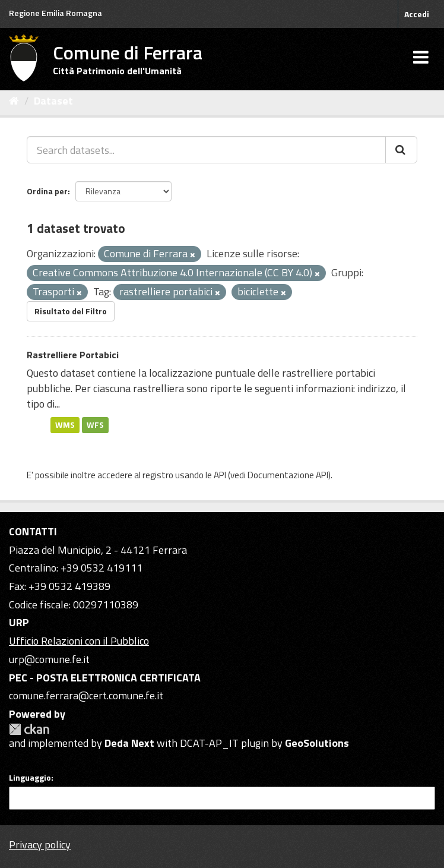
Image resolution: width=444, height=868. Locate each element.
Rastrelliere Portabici (73, 355)
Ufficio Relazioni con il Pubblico (79, 641)
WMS (65, 425)
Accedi (417, 14)
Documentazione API (288, 475)
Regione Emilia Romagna (56, 13)
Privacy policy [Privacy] (40, 845)
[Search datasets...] (206, 150)
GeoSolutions (317, 743)
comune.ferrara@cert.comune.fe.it (86, 695)
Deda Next (129, 743)
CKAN (29, 729)
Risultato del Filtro (71, 311)
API (220, 475)
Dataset (53, 101)
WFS (95, 425)
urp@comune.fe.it (49, 659)
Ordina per (47, 191)
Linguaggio (30, 778)
